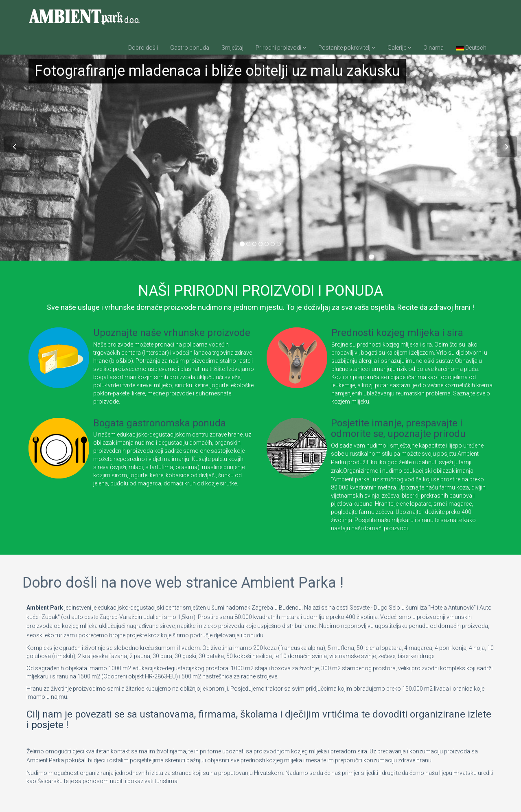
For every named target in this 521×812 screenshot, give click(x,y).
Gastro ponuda (190, 48)
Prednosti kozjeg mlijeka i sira (397, 333)
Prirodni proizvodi (281, 48)
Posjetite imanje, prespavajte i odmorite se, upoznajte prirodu (398, 428)
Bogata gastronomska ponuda (160, 423)
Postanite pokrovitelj (347, 48)
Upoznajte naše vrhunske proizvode (172, 333)
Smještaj (232, 48)
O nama (433, 48)
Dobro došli (143, 48)
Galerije (399, 48)
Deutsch (471, 48)
